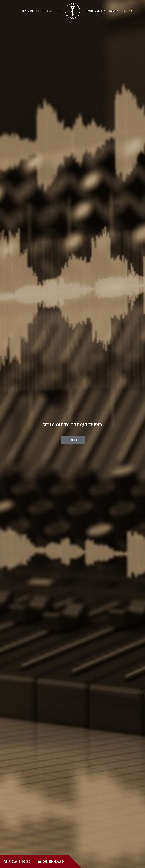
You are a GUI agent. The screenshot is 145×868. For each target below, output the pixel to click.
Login (124, 11)
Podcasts (34, 11)
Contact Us (113, 11)
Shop (58, 11)
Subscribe (89, 11)
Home (25, 11)
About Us (101, 11)
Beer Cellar (47, 11)
